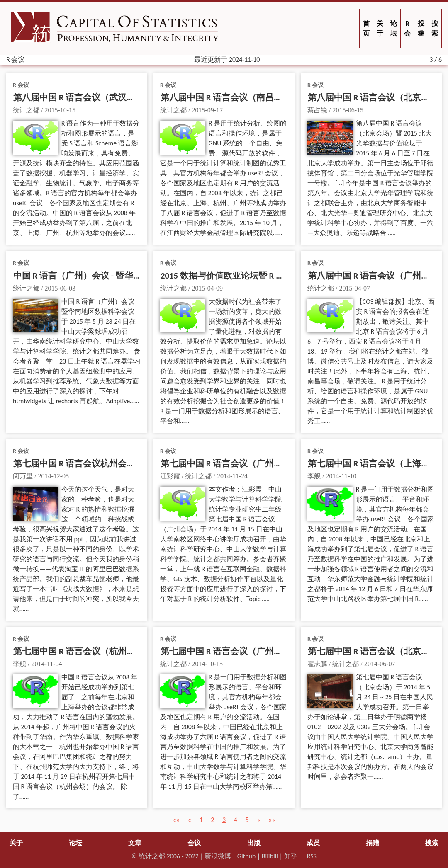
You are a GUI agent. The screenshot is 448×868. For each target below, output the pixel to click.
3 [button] (224, 820)
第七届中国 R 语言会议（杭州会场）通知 (92, 651)
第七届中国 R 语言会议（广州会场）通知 (239, 651)
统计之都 (152, 856)
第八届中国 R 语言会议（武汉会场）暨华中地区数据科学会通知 (135, 97)
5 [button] (247, 820)
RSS (312, 856)
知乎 (291, 856)
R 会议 (21, 85)
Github (246, 856)
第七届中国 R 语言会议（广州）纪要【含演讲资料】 (261, 463)
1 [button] (201, 820)
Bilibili (270, 856)
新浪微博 (218, 856)
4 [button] (236, 820)
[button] (176, 820)
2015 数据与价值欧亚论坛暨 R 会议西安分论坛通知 (257, 276)
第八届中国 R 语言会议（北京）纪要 (377, 97)
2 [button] (212, 820)
